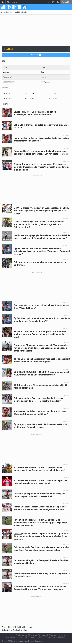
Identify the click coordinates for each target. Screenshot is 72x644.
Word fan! (36, 55)
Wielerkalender (7, 12)
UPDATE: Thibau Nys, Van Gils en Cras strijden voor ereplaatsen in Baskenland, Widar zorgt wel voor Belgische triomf (39, 224)
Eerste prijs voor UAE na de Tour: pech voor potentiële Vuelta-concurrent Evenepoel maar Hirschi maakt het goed (40, 334)
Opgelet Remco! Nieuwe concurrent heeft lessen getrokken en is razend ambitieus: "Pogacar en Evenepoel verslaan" (42, 251)
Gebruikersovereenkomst (15, 637)
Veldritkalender (21, 12)
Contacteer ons (22, 635)
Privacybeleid (43, 635)
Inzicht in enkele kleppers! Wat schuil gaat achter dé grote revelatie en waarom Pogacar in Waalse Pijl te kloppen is (42, 536)
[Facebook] (52, 636)
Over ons (33, 635)
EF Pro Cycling (52, 94)
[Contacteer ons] (60, 636)
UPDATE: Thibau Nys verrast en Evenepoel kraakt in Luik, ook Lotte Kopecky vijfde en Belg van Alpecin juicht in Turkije (41, 211)
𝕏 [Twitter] (56, 635)
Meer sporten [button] (12, 2)
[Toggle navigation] (66, 49)
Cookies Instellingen (35, 637)
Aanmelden (66, 2)
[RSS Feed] (65, 636)
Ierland (43, 77)
